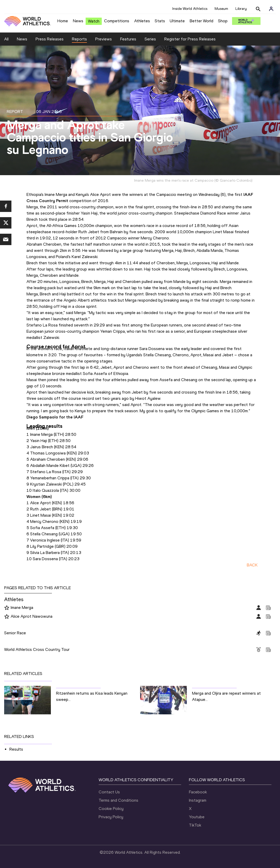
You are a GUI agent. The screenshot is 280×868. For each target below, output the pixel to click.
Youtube (197, 817)
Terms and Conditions (118, 800)
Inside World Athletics (190, 9)
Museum (221, 9)
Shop (223, 21)
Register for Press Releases (190, 39)
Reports (79, 39)
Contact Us (109, 792)
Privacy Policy (111, 817)
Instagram (198, 800)
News (78, 21)
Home (63, 21)
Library (241, 9)
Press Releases (50, 39)
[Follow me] (7, 608)
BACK (252, 565)
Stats (160, 21)
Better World (202, 21)
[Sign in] (271, 9)
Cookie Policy (111, 809)
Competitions (117, 21)
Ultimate (177, 21)
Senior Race (15, 633)
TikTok (195, 825)
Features (128, 39)
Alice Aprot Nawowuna (32, 616)
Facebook (198, 792)
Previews (104, 39)
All (6, 39)
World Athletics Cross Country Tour (37, 649)
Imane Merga (22, 607)
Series (150, 39)
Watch (94, 21)
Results (16, 749)
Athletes (142, 21)
